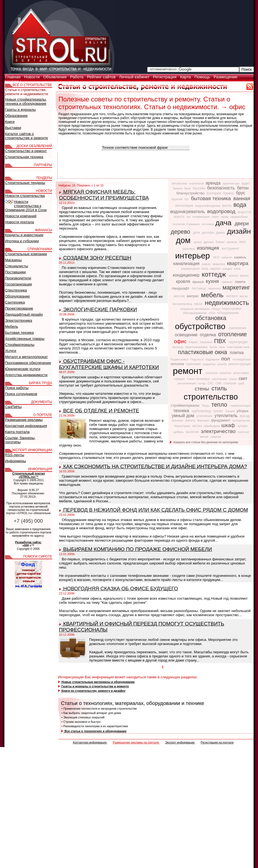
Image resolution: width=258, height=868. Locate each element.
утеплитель (227, 416)
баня (188, 188)
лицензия (215, 288)
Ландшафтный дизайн (24, 314)
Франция (204, 420)
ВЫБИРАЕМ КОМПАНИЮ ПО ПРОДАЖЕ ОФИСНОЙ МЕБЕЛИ (136, 549)
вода (240, 205)
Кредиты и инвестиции (24, 235)
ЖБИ (242, 242)
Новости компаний (21, 216)
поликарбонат (242, 359)
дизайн (239, 231)
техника (182, 411)
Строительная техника (24, 157)
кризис (244, 275)
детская (208, 233)
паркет (194, 342)
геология (179, 224)
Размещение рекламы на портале (136, 742)
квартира (238, 263)
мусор (244, 296)
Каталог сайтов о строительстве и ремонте (26, 136)
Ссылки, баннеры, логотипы (20, 440)
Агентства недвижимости (26, 375)
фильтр (191, 420)
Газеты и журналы (20, 110)
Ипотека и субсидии (22, 241)
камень (240, 257)
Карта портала (17, 432)
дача (225, 223)
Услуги (11, 351)
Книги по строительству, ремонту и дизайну (92, 691)
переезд (178, 347)
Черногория (182, 426)
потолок (178, 364)
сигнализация (187, 383)
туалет (218, 411)
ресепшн (212, 373)
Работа (77, 77)
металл (232, 296)
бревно (229, 193)
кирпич (216, 269)
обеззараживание (195, 313)
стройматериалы (186, 405)
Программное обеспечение (28, 363)
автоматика (180, 183)
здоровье (189, 249)
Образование (16, 116)
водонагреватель (188, 212)
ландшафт (181, 288)
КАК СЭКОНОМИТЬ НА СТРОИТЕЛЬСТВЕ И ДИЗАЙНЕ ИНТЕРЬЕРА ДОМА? (153, 466)
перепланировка (197, 347)
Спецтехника (16, 290)
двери (242, 223)
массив (180, 296)
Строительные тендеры (25, 183)
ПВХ (221, 341)
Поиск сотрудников (21, 394)
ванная (242, 198)
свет (243, 378)
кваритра (219, 264)
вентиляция (185, 206)
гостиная (208, 224)
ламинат (227, 282)
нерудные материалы (195, 309)
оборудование (228, 313)
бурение (178, 199)
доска (198, 242)
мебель (213, 295)
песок (214, 347)
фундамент (221, 420)
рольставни (241, 373)
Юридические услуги (23, 369)
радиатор (210, 364)
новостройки (232, 309)
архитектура (232, 183)
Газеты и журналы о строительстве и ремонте (93, 686)
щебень (179, 432)
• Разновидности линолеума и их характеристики (95, 726)
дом (184, 240)
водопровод (222, 211)
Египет (221, 242)
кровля (184, 281)
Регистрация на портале (217, 742)
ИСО (217, 257)
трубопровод (202, 411)
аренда (214, 183)
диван (221, 233)
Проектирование (19, 308)
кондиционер (187, 275)
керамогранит (191, 269)
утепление (205, 416)
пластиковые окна (203, 352)
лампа (240, 282)
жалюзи (232, 242)
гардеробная (239, 217)
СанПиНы (13, 407)
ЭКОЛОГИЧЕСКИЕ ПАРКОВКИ (98, 309)
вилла (227, 206)
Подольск (197, 359)
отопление (232, 334)
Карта (186, 77)
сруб (241, 383)
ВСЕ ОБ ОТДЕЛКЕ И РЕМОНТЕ (99, 411)
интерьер (193, 256)
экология (193, 432)
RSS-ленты (15, 455)
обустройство (201, 326)
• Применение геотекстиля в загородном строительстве (99, 709)
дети (197, 233)
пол (226, 359)
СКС (211, 383)
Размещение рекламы (24, 420)
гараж (225, 217)
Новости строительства (25, 196)
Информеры (15, 461)
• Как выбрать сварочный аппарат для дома (91, 713)
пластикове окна (238, 347)
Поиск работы (17, 388)
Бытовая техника (19, 333)
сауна (233, 379)
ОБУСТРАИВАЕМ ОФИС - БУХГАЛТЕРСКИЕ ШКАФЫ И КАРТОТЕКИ (109, 364)
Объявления (56, 77)
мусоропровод (183, 304)
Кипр (205, 269)
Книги (10, 122)
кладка (228, 269)
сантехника (220, 379)
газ (189, 217)
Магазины (13, 260)
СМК (219, 383)
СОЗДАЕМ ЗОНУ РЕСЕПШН (95, 258)
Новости (33, 77)
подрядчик (213, 359)
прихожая (194, 364)
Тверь (206, 406)
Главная (13, 77)
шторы (242, 426)
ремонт (189, 371)
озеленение (238, 328)
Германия (194, 224)
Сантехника (15, 302)
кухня (213, 281)
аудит (246, 183)
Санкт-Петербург (199, 379)
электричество (219, 431)
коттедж (215, 274)
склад (202, 383)
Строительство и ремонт (26, 151)
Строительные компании (26, 254)
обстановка (211, 318)
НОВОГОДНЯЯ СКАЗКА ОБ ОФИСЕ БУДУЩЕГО (119, 589)
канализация (187, 264)
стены (203, 389)
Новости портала (19, 222)
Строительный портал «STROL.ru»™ (28, 475)
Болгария (214, 193)
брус (241, 193)
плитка (237, 353)
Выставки (13, 128)
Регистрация (165, 77)
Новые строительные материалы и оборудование (96, 682)
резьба (222, 364)
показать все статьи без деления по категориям (204, 442)
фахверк (178, 420)
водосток (245, 212)
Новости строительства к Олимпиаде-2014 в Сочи (26, 206)
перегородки (238, 342)
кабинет (227, 257)
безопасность (222, 188)
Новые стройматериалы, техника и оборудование (26, 101)
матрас (193, 296)
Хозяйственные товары (25, 339)
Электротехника (19, 320)
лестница (199, 288)
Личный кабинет (135, 77)
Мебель (12, 326)
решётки (226, 373)
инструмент (230, 249)
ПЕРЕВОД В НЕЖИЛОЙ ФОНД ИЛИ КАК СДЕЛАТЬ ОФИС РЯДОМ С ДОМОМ (154, 510)
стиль (219, 388)
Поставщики (15, 272)
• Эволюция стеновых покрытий (83, 717)
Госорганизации (18, 284)
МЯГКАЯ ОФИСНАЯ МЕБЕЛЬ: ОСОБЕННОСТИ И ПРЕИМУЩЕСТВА (104, 195)
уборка (242, 411)
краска (234, 275)
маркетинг (236, 288)
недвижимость (227, 303)
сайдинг (180, 379)
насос (199, 304)
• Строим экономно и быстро (81, 722)
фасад (245, 416)
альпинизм (197, 183)
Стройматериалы (20, 345)
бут (187, 199)
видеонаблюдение (208, 206)
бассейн (199, 188)
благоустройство (191, 193)
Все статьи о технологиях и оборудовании (94, 731)
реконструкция (240, 364)
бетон (243, 188)
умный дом (184, 416)
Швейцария (212, 426)
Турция (230, 411)
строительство (211, 397)
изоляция (209, 248)
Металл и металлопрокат (26, 357)
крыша (199, 282)
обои (212, 313)
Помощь (203, 77)
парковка (206, 342)
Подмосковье (180, 359)
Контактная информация (90, 742)
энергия (216, 437)
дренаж (209, 242)
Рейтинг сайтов (102, 77)
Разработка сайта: (28, 542)
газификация (201, 217)
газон (216, 217)
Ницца (216, 309)
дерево (181, 232)
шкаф (229, 425)
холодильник (241, 420)
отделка (208, 335)
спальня (230, 383)
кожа (237, 269)
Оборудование (17, 296)
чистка (197, 426)
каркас (207, 264)
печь (222, 347)
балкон (178, 188)
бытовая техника (211, 198)
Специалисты (16, 266)
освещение (187, 335)
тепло (220, 405)
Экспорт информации (180, 742)
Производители (18, 278)
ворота (180, 217)
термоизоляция (240, 406)
